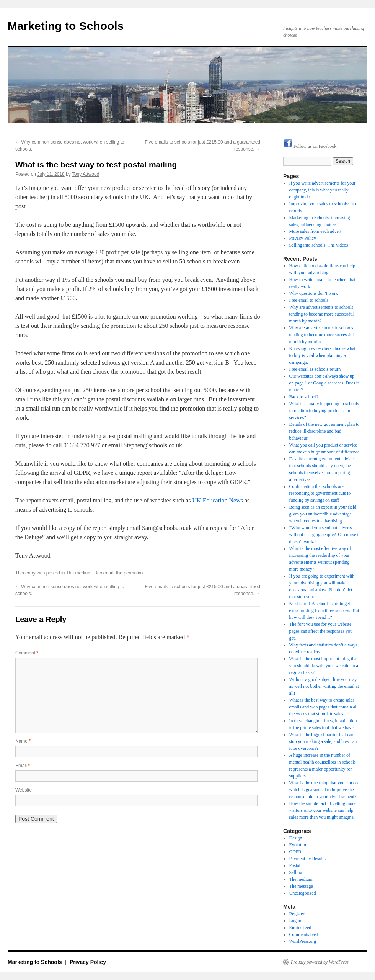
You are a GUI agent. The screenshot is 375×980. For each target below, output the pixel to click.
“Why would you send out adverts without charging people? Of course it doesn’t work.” (324, 535)
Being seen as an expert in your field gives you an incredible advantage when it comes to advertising (323, 514)
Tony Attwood (86, 174)
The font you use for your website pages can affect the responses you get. (321, 631)
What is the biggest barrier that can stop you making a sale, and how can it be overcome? (323, 741)
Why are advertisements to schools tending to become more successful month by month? (322, 314)
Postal (295, 865)
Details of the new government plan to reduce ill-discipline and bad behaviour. (324, 431)
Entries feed (300, 928)
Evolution (298, 845)
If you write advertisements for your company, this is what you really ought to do (323, 190)
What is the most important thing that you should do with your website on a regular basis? (324, 666)
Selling (296, 872)
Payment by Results (307, 859)
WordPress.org (303, 941)
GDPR (295, 852)
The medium (79, 573)
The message (301, 886)
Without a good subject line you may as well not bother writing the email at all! (324, 686)
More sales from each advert (315, 231)
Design (296, 838)
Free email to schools (309, 300)
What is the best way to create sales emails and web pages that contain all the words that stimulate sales (324, 707)
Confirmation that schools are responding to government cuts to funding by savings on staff (320, 493)
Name (23, 741)
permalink (134, 573)
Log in (295, 921)
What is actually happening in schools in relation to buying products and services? (324, 411)
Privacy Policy (303, 238)
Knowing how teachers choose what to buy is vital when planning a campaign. (322, 355)
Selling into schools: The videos (319, 245)
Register (297, 914)
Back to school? (304, 397)
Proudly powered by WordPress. (320, 962)
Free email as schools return (315, 369)
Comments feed (304, 934)
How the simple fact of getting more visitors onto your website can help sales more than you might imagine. (323, 810)
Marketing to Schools (66, 26)
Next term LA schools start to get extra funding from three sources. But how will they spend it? (324, 610)
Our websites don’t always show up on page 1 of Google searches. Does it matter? (324, 383)
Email (23, 766)
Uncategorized (303, 893)
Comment (27, 653)
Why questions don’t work (314, 293)
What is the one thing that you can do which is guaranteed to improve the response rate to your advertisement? (324, 790)
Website (24, 790)
